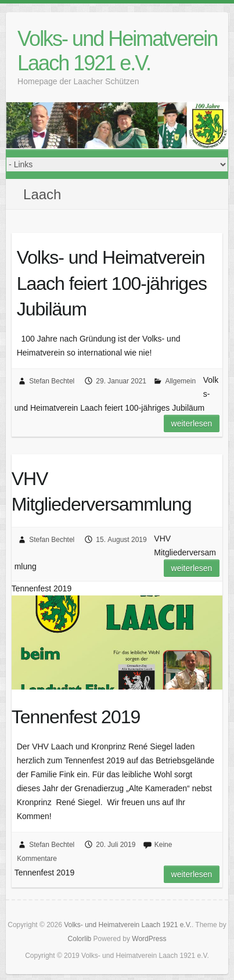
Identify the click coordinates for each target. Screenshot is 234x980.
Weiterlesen (192, 423)
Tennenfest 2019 (76, 717)
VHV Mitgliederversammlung (102, 492)
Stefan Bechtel (52, 381)
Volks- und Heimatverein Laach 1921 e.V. (117, 51)
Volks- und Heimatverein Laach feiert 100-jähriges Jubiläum (112, 283)
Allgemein (180, 381)
